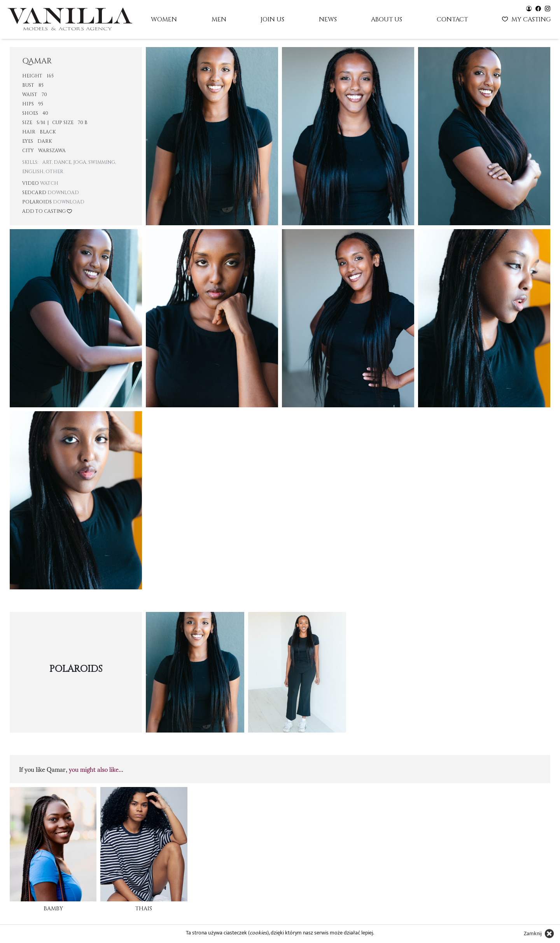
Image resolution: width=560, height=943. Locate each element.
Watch (49, 183)
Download (63, 193)
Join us (272, 19)
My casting (527, 19)
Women (164, 19)
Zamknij (533, 933)
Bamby (53, 909)
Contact (452, 19)
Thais (144, 909)
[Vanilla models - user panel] (529, 8)
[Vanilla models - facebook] (538, 8)
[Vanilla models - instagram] (548, 8)
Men (219, 19)
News (328, 19)
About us (387, 19)
